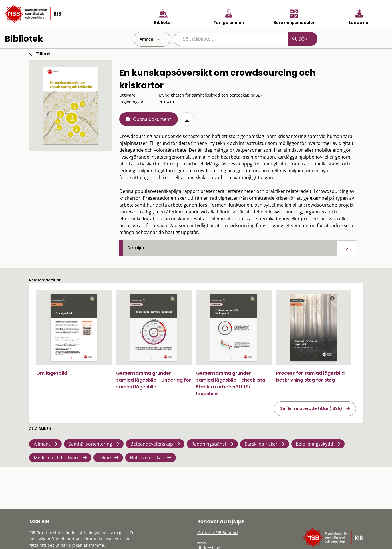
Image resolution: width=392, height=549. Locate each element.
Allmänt (42, 444)
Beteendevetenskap (152, 444)
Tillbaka (45, 54)
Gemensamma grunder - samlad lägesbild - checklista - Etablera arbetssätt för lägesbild (233, 383)
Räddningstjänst (209, 444)
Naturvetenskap (147, 458)
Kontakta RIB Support (218, 533)
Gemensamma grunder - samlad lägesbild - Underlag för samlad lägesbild (154, 380)
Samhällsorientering (90, 444)
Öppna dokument (152, 119)
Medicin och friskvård (57, 458)
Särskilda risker (261, 444)
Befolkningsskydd (314, 444)
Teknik (105, 458)
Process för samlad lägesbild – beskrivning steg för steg (312, 377)
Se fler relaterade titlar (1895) (311, 408)
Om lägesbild (52, 373)
